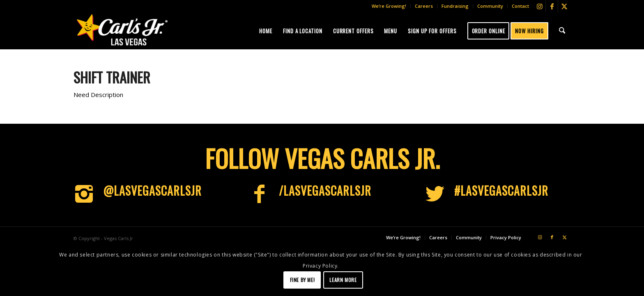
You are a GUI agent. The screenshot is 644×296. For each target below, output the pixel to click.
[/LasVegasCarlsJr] (260, 194)
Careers (424, 6)
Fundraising (455, 6)
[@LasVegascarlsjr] (84, 194)
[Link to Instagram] (539, 6)
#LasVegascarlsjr (501, 191)
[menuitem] (389, 6)
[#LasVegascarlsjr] (435, 194)
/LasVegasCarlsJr (325, 191)
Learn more (343, 280)
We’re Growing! (389, 6)
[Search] (562, 31)
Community (490, 6)
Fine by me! (302, 280)
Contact (520, 6)
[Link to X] (564, 6)
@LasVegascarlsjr (152, 191)
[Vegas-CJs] (122, 30)
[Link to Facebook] (552, 6)
